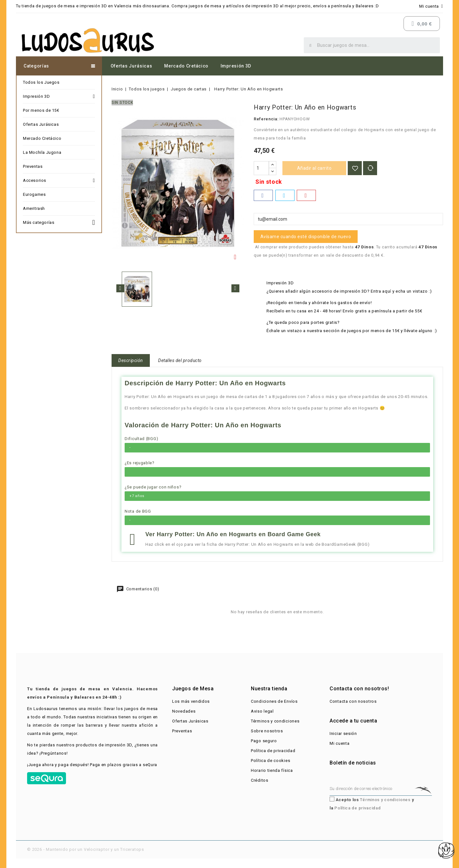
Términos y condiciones (275, 721)
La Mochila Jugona (42, 152)
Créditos (260, 780)
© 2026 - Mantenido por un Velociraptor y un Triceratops (86, 849)
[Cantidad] (261, 168)
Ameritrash (34, 208)
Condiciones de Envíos (274, 701)
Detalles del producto (180, 360)
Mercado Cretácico (186, 66)
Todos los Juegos (41, 82)
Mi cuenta (339, 743)
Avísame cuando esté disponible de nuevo (306, 237)
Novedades (184, 711)
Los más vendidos (191, 701)
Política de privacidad (273, 751)
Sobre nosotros (267, 731)
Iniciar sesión (343, 733)
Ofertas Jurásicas (131, 66)
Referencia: (266, 119)
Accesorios (59, 181)
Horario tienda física (272, 770)
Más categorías (59, 222)
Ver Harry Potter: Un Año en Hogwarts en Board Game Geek (233, 534)
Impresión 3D (236, 66)
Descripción (131, 360)
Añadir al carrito (314, 168)
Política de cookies (270, 761)
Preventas (33, 166)
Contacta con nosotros (353, 701)
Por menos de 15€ (41, 110)
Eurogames (34, 194)
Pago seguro (264, 741)
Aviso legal (262, 711)
